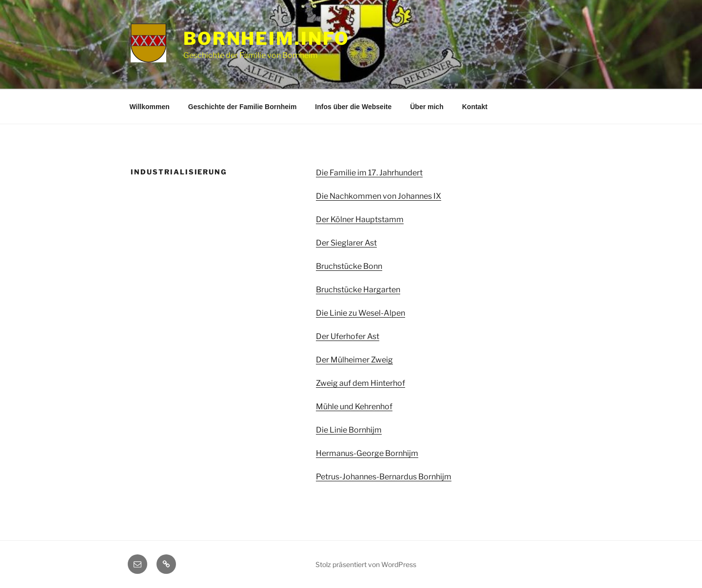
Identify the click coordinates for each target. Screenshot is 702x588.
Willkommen (150, 107)
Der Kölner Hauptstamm (360, 219)
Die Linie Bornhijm (349, 430)
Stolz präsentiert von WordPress (366, 564)
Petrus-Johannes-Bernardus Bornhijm (384, 477)
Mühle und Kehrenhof (354, 407)
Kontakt (475, 107)
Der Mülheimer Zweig (354, 360)
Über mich (427, 107)
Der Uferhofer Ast (348, 336)
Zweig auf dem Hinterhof (361, 383)
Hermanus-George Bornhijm (367, 453)
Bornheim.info (266, 38)
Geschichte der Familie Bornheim (243, 107)
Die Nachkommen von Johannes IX (379, 196)
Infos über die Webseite (353, 107)
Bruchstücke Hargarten (358, 290)
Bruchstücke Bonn (349, 266)
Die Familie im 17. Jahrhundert (369, 173)
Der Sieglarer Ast (346, 243)
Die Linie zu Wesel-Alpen (361, 313)
